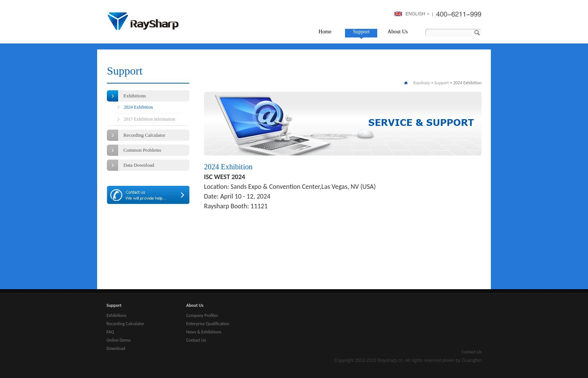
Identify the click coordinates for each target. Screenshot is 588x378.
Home (325, 32)
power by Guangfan (462, 360)
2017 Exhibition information (149, 119)
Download (116, 348)
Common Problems (142, 150)
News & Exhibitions (204, 332)
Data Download (139, 165)
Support (361, 32)
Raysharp (143, 21)
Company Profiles (202, 315)
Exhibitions (135, 96)
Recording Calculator (144, 135)
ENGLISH (415, 14)
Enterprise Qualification (208, 324)
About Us (397, 32)
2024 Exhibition (138, 107)
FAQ (110, 332)
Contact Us (196, 340)
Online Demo (118, 340)
